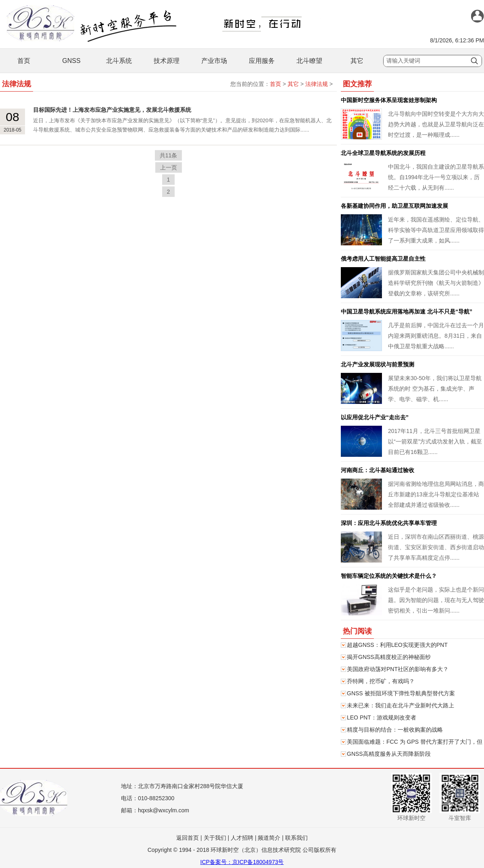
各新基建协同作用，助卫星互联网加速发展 (394, 206)
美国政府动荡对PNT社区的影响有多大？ (398, 669)
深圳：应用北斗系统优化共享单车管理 (389, 523)
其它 (357, 61)
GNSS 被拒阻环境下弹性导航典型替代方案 (401, 693)
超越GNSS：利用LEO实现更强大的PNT (397, 645)
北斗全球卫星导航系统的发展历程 (383, 153)
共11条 (169, 155)
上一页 (169, 167)
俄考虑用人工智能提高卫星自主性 (383, 259)
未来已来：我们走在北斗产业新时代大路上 (401, 705)
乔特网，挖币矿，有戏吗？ (381, 681)
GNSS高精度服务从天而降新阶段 (389, 754)
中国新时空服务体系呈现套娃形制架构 (389, 100)
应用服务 (262, 61)
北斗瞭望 (309, 61)
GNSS (71, 61)
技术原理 (167, 61)
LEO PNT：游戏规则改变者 (382, 717)
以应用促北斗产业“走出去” (375, 417)
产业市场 (214, 61)
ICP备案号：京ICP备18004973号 (242, 862)
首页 (24, 61)
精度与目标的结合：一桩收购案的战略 (395, 730)
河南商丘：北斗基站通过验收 (378, 470)
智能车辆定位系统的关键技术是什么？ (389, 576)
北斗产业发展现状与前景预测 (378, 364)
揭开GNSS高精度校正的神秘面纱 (389, 657)
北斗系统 (119, 61)
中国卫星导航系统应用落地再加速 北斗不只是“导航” (407, 312)
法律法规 (317, 84)
